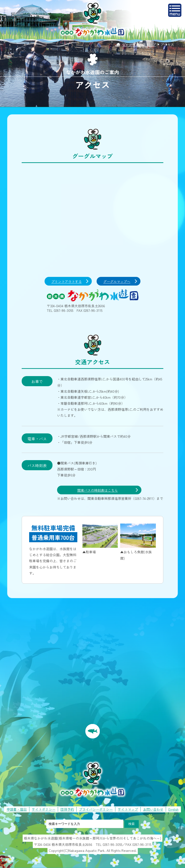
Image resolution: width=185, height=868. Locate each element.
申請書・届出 (17, 809)
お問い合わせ (153, 809)
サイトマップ (128, 809)
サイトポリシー (44, 809)
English (173, 809)
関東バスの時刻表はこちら (98, 490)
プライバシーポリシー (96, 809)
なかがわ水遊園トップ (139, 45)
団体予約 (67, 809)
